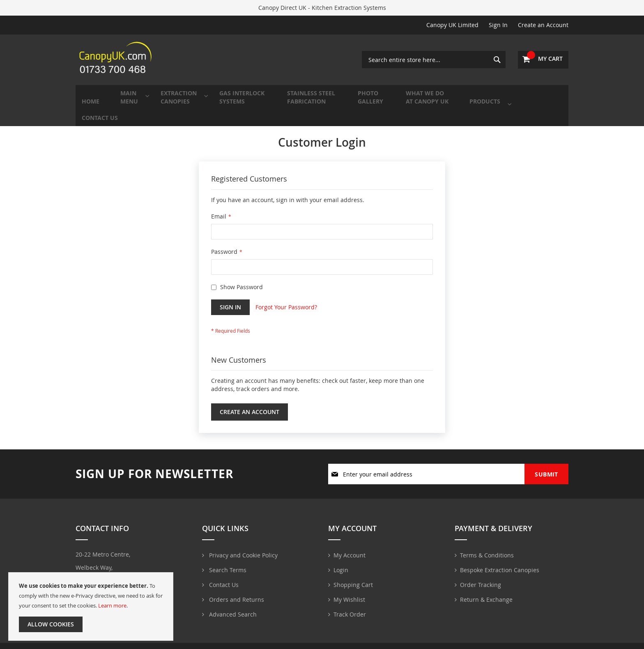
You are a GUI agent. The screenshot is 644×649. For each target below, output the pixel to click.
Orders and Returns (236, 590)
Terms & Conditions (487, 545)
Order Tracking (481, 575)
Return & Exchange (486, 590)
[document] (91, 606)
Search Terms (227, 560)
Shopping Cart (353, 575)
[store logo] (117, 60)
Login (341, 560)
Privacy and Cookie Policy (243, 545)
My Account (350, 545)
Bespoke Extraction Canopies (500, 560)
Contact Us (223, 575)
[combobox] (434, 60)
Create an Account (543, 25)
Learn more (112, 605)
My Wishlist (349, 590)
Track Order (350, 604)
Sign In (498, 25)
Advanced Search (232, 604)
